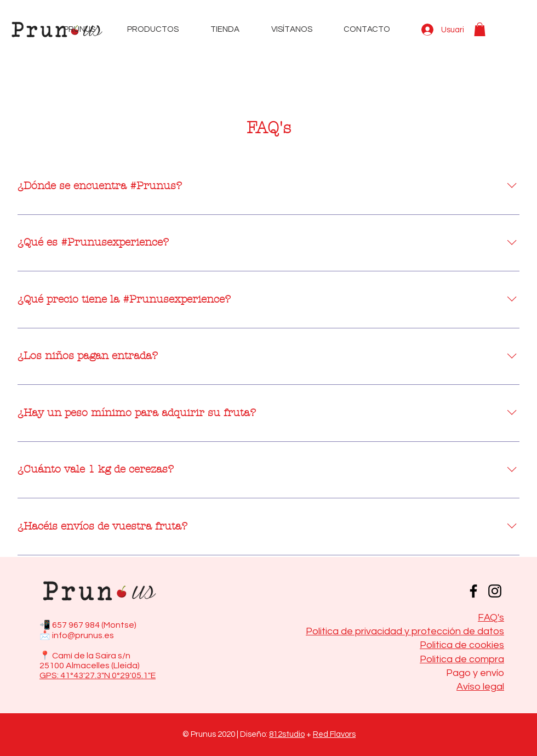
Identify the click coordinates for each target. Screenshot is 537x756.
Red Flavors (334, 734)
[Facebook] (473, 591)
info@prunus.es (83, 635)
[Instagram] (495, 591)
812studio (287, 734)
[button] (480, 29)
